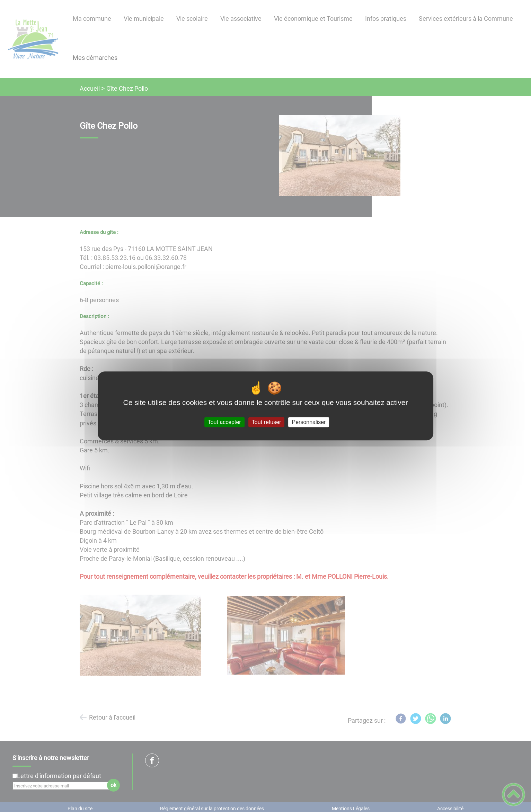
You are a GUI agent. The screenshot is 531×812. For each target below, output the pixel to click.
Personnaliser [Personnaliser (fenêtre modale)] (309, 422)
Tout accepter (224, 422)
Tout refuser (266, 422)
